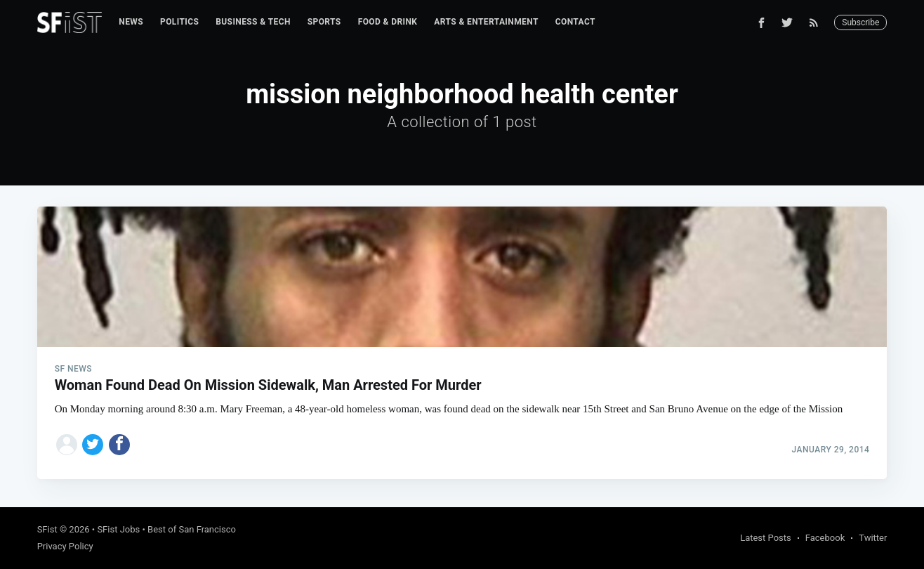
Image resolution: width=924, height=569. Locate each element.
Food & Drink (388, 22)
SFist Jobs (118, 529)
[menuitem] (131, 22)
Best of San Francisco (192, 529)
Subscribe (860, 22)
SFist (47, 529)
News (131, 22)
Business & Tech (253, 22)
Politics (179, 22)
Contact (575, 22)
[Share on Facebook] (119, 445)
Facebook (825, 538)
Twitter (873, 538)
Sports (324, 22)
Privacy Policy (65, 546)
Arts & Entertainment (486, 22)
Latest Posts (766, 538)
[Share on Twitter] (93, 445)
